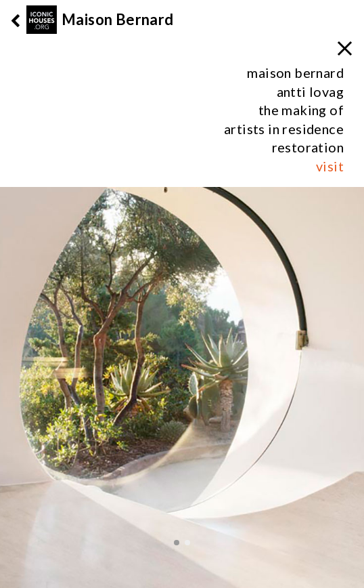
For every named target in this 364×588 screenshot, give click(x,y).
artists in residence (284, 129)
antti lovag (310, 91)
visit (330, 166)
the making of (301, 110)
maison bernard (295, 72)
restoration (308, 147)
